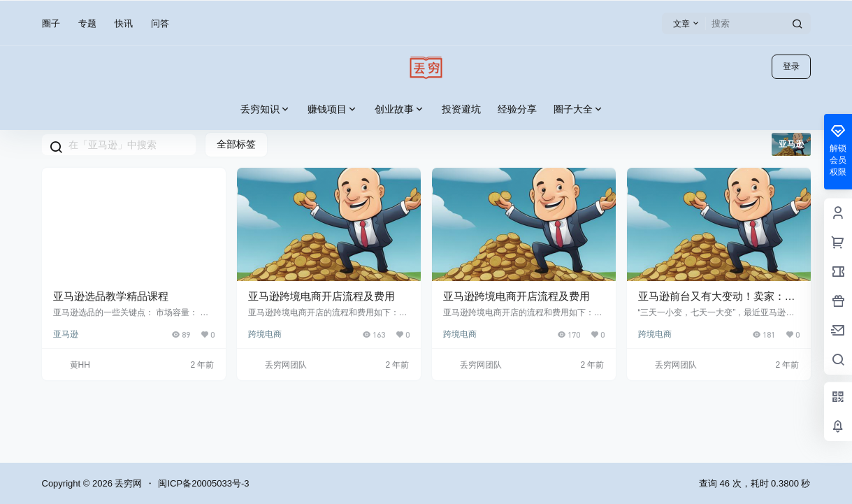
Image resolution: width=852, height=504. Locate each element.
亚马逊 (66, 334)
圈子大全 (579, 109)
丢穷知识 (266, 109)
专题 (87, 23)
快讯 (124, 23)
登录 (791, 66)
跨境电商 (265, 334)
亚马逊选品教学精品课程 (111, 296)
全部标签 (236, 144)
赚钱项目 (333, 109)
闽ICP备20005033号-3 (203, 483)
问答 (160, 23)
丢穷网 (128, 483)
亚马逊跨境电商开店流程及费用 (322, 296)
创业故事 (400, 109)
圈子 (51, 23)
